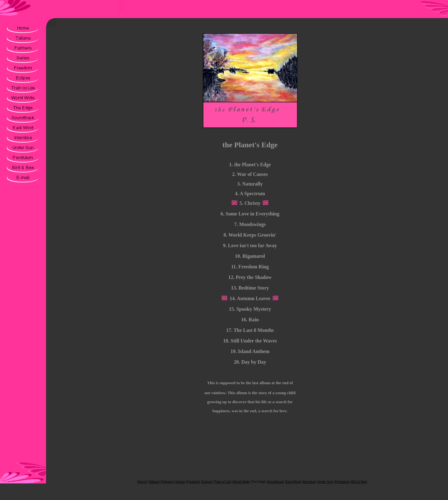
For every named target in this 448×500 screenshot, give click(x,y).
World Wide (241, 482)
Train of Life (222, 482)
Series (180, 482)
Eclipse (207, 482)
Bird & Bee (359, 482)
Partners (167, 482)
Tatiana (154, 482)
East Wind (293, 482)
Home (142, 482)
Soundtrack (275, 482)
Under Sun (325, 482)
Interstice (309, 482)
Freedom (193, 482)
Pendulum (342, 482)
